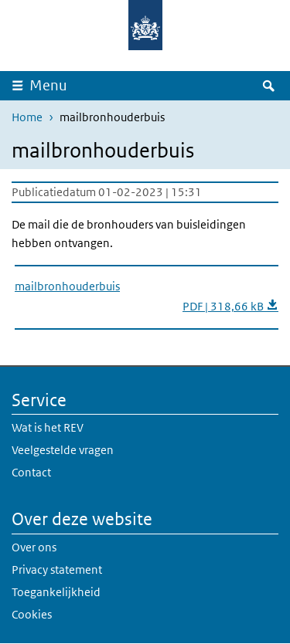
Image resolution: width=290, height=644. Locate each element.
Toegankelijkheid (56, 592)
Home (27, 117)
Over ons (34, 547)
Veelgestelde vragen (63, 450)
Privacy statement (57, 569)
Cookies (32, 614)
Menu (48, 85)
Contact (31, 472)
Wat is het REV (48, 427)
